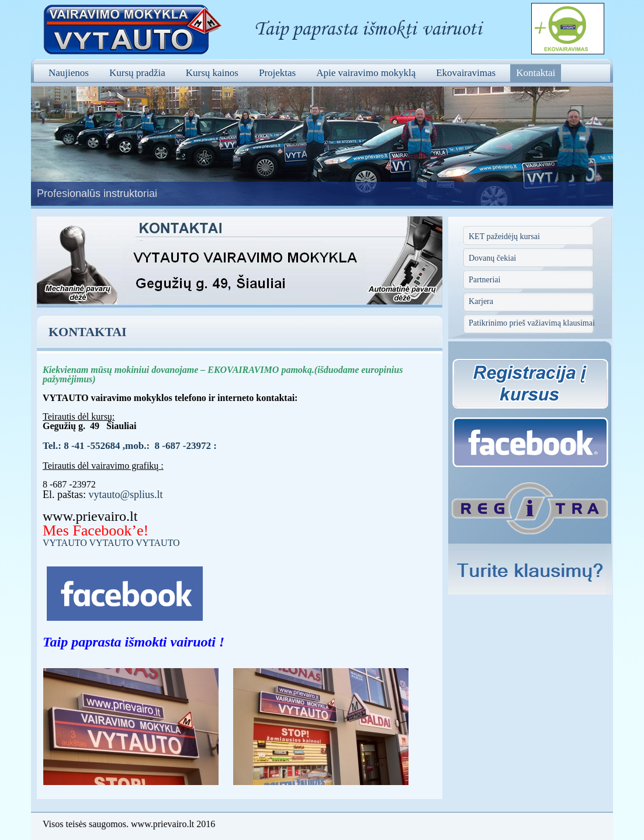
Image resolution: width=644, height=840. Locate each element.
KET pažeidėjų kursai (504, 236)
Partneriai (484, 280)
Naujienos (69, 73)
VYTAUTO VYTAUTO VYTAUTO (111, 543)
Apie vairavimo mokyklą (366, 73)
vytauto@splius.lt (126, 495)
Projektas (277, 73)
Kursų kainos (212, 73)
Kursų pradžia (137, 73)
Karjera (481, 301)
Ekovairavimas (466, 73)
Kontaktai (536, 73)
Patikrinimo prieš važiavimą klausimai (532, 323)
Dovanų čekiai (492, 258)
